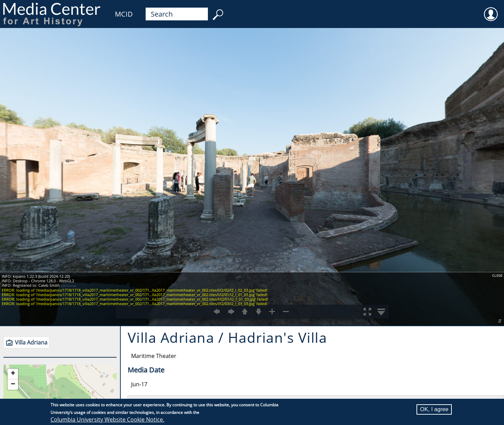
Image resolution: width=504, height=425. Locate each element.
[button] (13, 374)
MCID (124, 14)
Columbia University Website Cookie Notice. (107, 419)
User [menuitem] (491, 10)
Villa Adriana (31, 342)
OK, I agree (434, 409)
